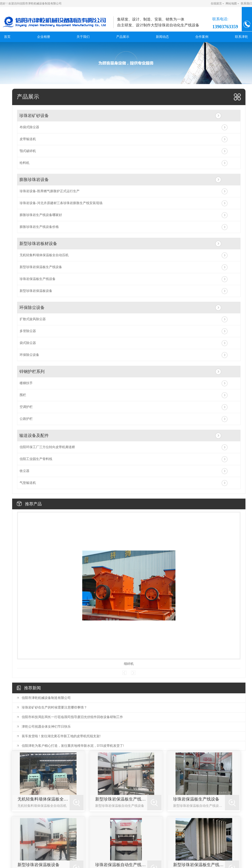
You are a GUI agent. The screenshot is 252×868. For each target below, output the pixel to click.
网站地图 (231, 4)
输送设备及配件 (34, 436)
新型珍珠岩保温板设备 (36, 291)
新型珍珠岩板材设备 (38, 244)
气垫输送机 (28, 483)
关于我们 (83, 37)
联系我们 (246, 4)
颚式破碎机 (28, 151)
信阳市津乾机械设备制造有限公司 (46, 698)
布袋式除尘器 (29, 127)
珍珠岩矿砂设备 (34, 116)
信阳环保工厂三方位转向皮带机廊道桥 (47, 447)
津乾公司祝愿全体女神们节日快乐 (46, 727)
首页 (7, 37)
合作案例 (202, 37)
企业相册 (44, 37)
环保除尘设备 (32, 308)
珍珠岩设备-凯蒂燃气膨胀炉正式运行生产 (50, 191)
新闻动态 (162, 37)
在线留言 (216, 4)
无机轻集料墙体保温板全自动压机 (44, 255)
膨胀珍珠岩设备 (34, 180)
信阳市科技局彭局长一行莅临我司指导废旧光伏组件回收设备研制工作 (72, 717)
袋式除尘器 (28, 343)
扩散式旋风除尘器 (33, 319)
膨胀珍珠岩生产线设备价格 (39, 227)
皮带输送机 (28, 139)
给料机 (24, 163)
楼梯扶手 (26, 383)
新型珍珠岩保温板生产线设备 (41, 267)
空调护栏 (26, 407)
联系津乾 (241, 37)
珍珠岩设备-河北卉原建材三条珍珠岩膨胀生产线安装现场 (61, 203)
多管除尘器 (28, 331)
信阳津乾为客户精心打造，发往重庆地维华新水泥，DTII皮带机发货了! (73, 746)
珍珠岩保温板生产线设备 (38, 279)
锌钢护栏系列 (32, 372)
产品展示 (123, 37)
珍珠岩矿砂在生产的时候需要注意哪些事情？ (54, 707)
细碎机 (129, 664)
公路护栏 (26, 419)
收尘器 (24, 471)
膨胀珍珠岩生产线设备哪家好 (41, 215)
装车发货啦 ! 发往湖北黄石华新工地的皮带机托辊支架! (61, 736)
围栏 (23, 395)
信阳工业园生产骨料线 (36, 459)
